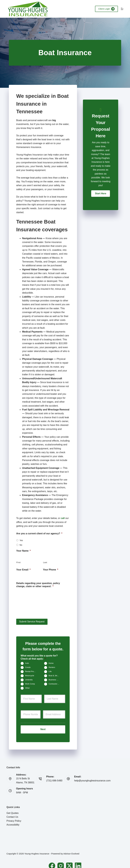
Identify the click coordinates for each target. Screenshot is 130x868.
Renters (52, 665)
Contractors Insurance (55, 682)
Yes (21, 540)
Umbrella (29, 678)
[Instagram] (61, 861)
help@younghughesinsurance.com (92, 776)
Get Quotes (13, 808)
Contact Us (12, 812)
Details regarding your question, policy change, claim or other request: (38, 585)
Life (50, 669)
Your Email (23, 570)
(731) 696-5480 (54, 776)
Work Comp (30, 682)
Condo (28, 665)
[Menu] (122, 9)
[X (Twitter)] (69, 861)
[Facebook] (52, 861)
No (21, 545)
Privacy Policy (14, 816)
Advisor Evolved (71, 849)
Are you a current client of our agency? (39, 534)
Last (45, 562)
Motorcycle (30, 674)
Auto (27, 661)
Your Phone (51, 570)
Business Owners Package (55, 678)
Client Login (106, 9)
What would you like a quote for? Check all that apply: (39, 655)
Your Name (23, 551)
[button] (100, 194)
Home (51, 661)
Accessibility (13, 820)
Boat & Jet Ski (54, 674)
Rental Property (32, 669)
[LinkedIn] (78, 861)
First (19, 562)
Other (27, 686)
